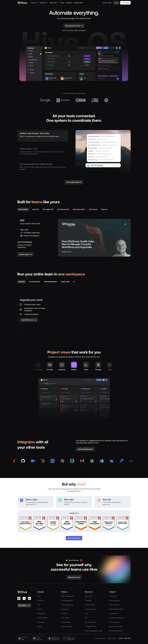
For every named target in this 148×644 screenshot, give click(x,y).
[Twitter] (24, 598)
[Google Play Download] (69, 638)
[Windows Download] (39, 638)
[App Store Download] (54, 638)
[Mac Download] (24, 638)
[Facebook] (19, 598)
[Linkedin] (29, 598)
